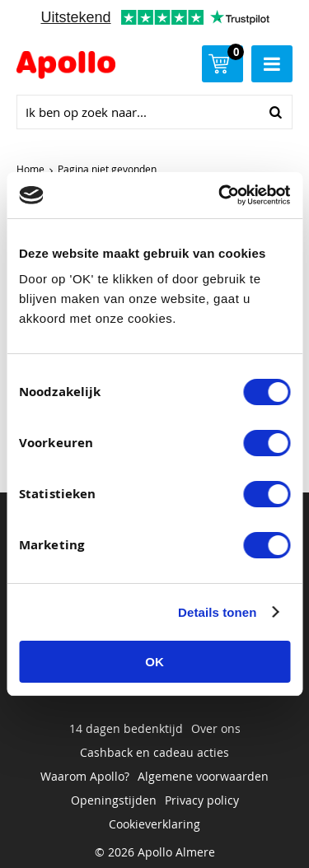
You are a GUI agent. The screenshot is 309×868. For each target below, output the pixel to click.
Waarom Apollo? (85, 776)
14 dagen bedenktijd (126, 728)
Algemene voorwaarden (203, 776)
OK (154, 662)
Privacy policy (202, 800)
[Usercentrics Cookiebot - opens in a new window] (220, 195)
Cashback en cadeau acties (154, 752)
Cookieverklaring (154, 824)
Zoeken (275, 112)
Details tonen (217, 612)
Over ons (216, 728)
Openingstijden (114, 800)
